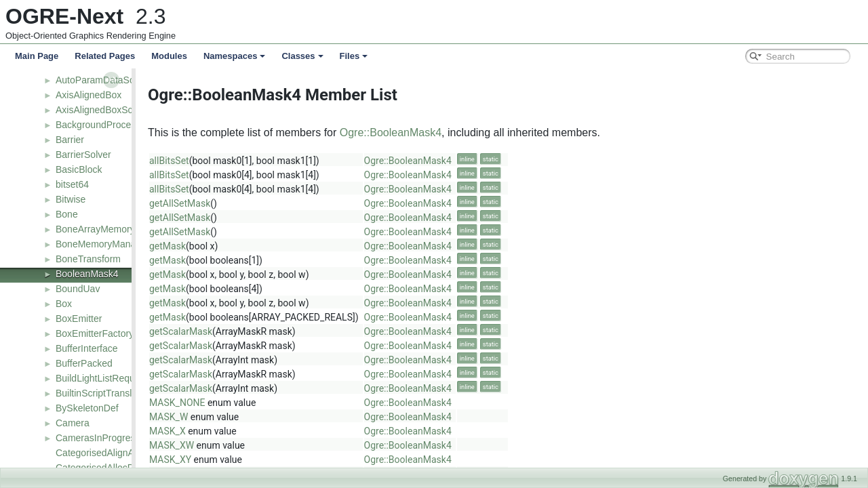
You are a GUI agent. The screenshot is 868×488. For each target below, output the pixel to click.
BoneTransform (88, 259)
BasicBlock (79, 169)
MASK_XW (249, 445)
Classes (302, 56)
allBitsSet (246, 161)
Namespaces (235, 56)
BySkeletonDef (87, 408)
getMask (245, 246)
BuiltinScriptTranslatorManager (121, 393)
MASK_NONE (254, 403)
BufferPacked (84, 363)
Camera (73, 423)
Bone (67, 214)
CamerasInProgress (98, 438)
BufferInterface (87, 348)
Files (354, 56)
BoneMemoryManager (103, 244)
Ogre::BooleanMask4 (468, 133)
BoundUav (78, 289)
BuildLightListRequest (101, 378)
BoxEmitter (79, 319)
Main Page (37, 56)
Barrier (70, 140)
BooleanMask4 (87, 274)
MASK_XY (248, 460)
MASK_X (245, 431)
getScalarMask (258, 331)
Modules (169, 56)
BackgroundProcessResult (112, 125)
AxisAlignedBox (88, 95)
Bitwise (71, 199)
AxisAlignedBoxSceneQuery (115, 110)
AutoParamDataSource (104, 80)
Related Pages (105, 56)
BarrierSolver (83, 155)
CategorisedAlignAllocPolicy (115, 453)
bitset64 (72, 184)
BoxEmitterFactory (95, 333)
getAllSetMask (257, 203)
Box (64, 304)
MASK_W (246, 417)
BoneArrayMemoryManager (114, 229)
